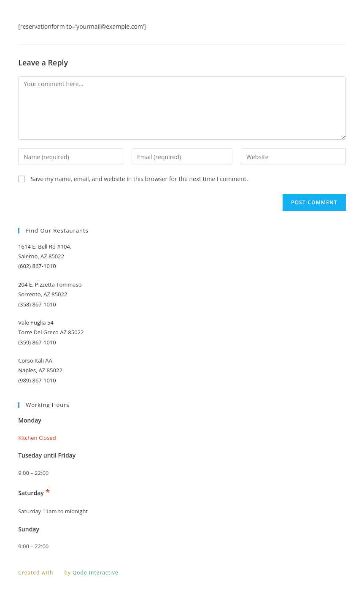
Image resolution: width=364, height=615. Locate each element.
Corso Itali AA (35, 360)
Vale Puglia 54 (36, 322)
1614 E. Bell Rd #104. (45, 247)
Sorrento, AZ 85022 (43, 294)
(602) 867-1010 (37, 266)
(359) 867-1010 (37, 342)
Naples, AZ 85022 (40, 370)
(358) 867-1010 (37, 304)
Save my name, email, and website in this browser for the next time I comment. (139, 179)
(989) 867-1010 (37, 380)
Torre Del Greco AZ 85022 (51, 332)
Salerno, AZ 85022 (41, 256)
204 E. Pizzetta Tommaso (50, 284)
